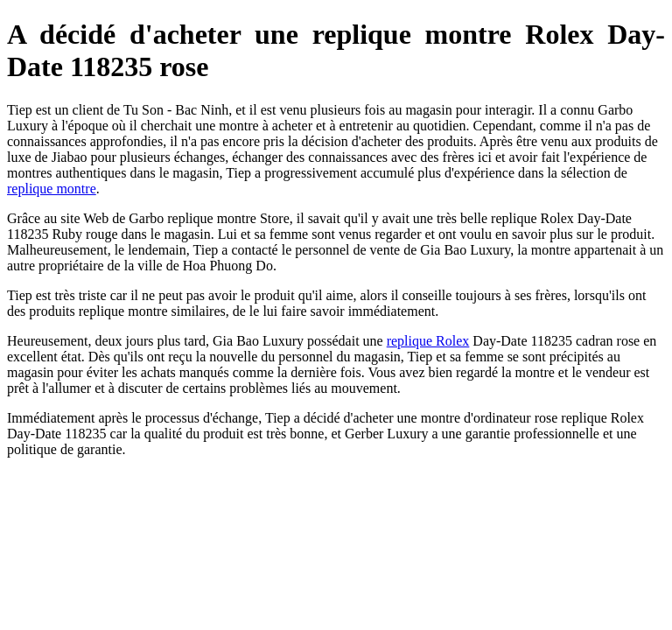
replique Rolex (428, 341)
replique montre (52, 189)
